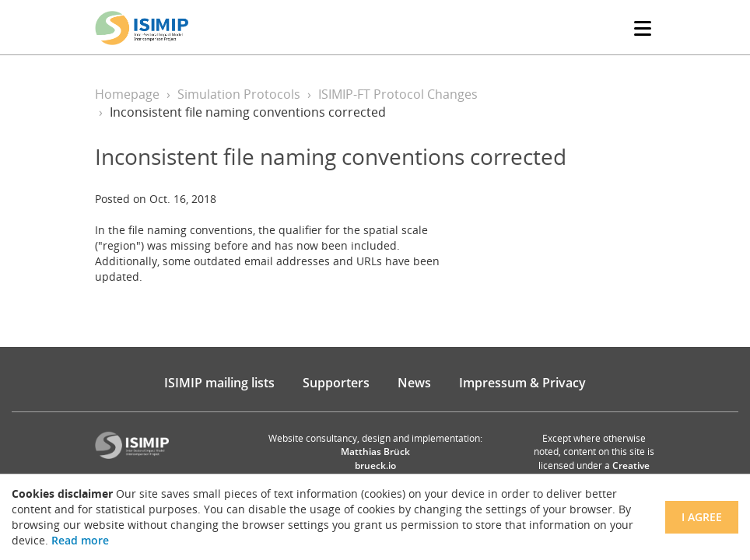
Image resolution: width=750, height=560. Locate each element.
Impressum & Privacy (522, 383)
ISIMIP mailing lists (219, 383)
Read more (80, 540)
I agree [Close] (702, 517)
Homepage (127, 94)
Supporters (336, 383)
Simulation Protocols (239, 94)
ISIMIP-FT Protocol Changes (398, 94)
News (414, 383)
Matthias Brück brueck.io (375, 458)
